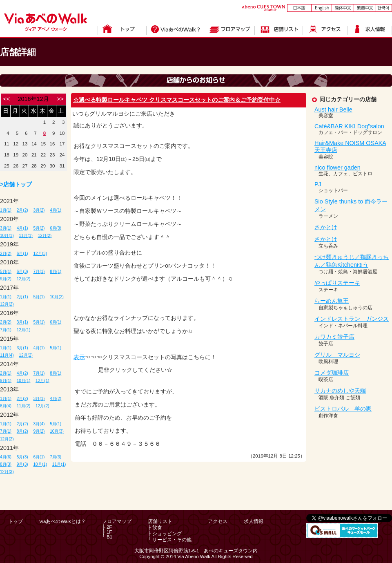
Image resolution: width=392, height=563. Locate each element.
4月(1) (56, 210)
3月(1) (6, 228)
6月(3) (56, 228)
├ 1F (107, 532)
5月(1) (6, 271)
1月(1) (6, 210)
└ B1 (107, 537)
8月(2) (22, 431)
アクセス (218, 521)
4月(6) (6, 457)
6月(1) (22, 254)
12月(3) (40, 254)
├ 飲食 (155, 527)
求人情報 (254, 521)
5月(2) (39, 228)
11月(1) (26, 236)
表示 (79, 357)
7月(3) (56, 457)
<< (6, 99)
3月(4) (39, 424)
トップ (16, 521)
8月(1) (56, 271)
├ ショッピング (165, 534)
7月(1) (39, 271)
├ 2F (107, 527)
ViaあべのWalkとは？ (62, 521)
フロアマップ (117, 521)
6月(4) (6, 406)
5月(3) (22, 457)
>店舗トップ (16, 184)
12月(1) (24, 330)
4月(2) (22, 373)
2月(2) (22, 210)
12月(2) (45, 236)
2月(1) (22, 297)
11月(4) (7, 355)
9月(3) (22, 464)
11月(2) (24, 406)
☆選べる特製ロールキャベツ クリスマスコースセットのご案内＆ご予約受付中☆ (177, 100)
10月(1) (7, 236)
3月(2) (39, 210)
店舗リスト (160, 521)
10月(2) (57, 297)
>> (60, 99)
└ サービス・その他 (170, 540)
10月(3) (57, 431)
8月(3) (6, 464)
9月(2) (6, 279)
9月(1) (6, 381)
